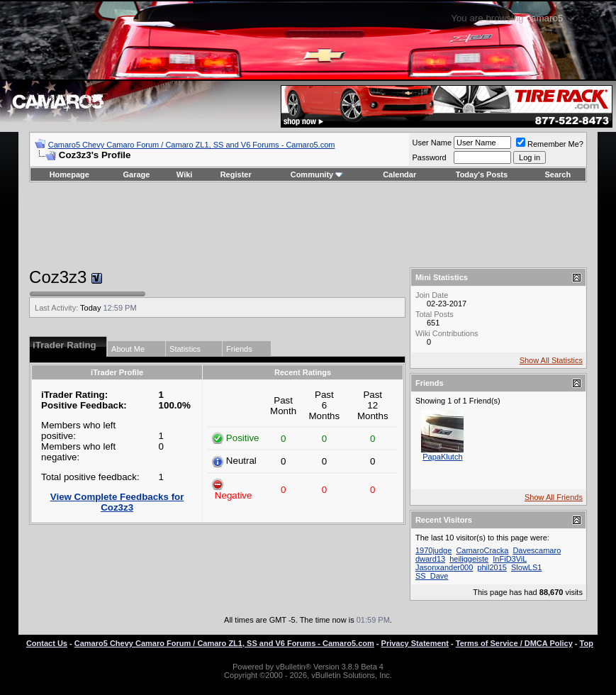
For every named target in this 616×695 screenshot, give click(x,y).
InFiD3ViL (510, 559)
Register (236, 174)
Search (558, 174)
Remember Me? (550, 144)
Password (429, 157)
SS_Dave (432, 576)
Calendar (399, 174)
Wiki (185, 174)
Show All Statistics (551, 360)
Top (587, 643)
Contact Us (47, 643)
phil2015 (492, 567)
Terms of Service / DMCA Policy (514, 643)
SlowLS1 (526, 567)
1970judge (433, 550)
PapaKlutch (442, 457)
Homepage (69, 174)
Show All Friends (554, 497)
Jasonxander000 (444, 567)
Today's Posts (482, 174)
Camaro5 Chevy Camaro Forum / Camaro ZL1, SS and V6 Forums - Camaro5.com (192, 145)
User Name (432, 143)
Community (317, 174)
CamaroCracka (482, 550)
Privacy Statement (415, 643)
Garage (137, 174)
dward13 (430, 559)
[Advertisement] (308, 225)
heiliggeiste (469, 559)
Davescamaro (537, 550)
